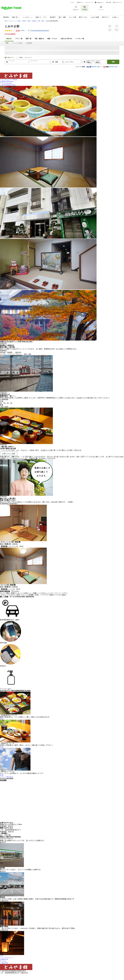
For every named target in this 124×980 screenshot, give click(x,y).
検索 (113, 62)
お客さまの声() (66, 39)
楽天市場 (109, 2)
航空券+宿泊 (93, 67)
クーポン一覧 (80, 39)
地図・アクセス (52, 39)
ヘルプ (72, 2)
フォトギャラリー (9, 80)
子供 (71, 62)
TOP (2, 956)
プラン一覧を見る (7, 777)
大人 (66, 62)
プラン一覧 (19, 39)
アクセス (6, 83)
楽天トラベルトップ (10, 21)
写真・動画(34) (39, 39)
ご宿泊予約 (8, 85)
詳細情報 (29, 43)
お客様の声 (7, 81)
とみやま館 (12, 26)
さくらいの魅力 (17, 43)
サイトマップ (89, 2)
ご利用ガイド (80, 2)
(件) (23, 31)
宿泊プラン (11, 58)
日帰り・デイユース (25, 58)
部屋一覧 (28, 39)
